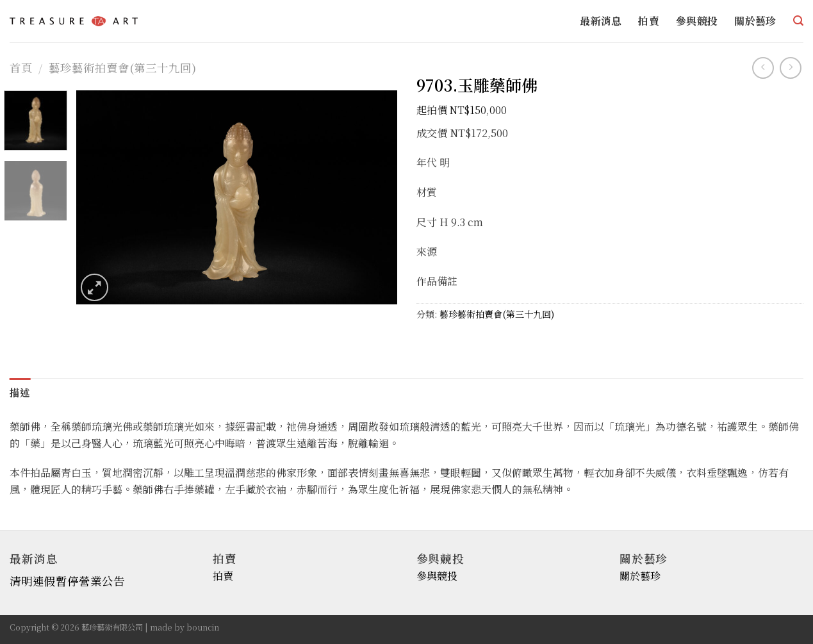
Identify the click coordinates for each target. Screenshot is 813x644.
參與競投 (697, 21)
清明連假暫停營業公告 (67, 582)
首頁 (21, 68)
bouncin (203, 627)
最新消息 (601, 21)
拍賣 (649, 21)
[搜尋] (798, 21)
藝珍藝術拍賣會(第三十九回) (122, 68)
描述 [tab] (20, 392)
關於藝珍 (755, 21)
